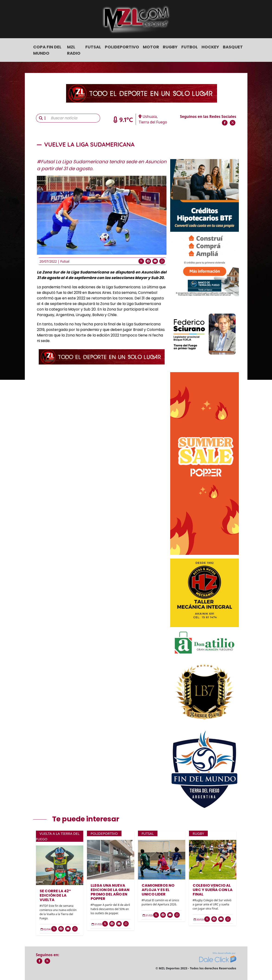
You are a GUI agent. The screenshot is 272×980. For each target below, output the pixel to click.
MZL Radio (74, 50)
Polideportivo (122, 47)
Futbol (190, 47)
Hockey (210, 47)
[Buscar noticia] (74, 118)
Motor (151, 47)
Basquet (233, 47)
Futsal (93, 47)
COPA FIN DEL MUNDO (47, 50)
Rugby (170, 47)
